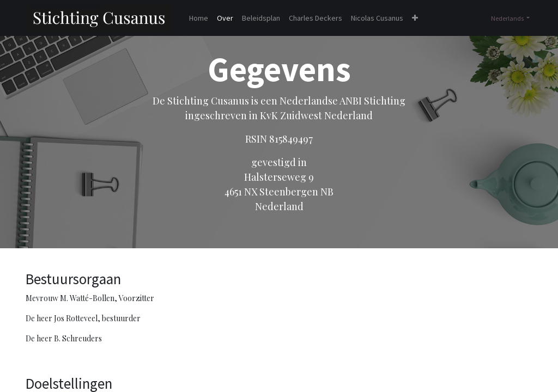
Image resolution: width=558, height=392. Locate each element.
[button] (415, 18)
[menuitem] (199, 18)
